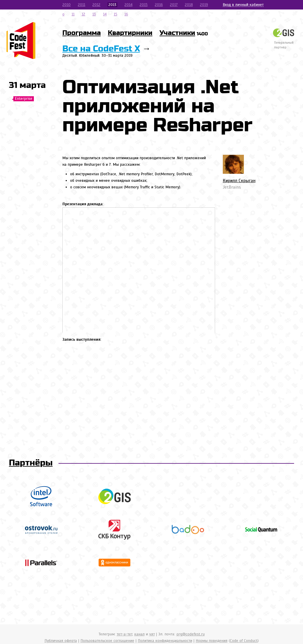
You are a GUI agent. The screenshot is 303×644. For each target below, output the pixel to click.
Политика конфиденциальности (165, 641)
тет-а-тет (124, 634)
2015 (144, 5)
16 (126, 14)
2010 (67, 5)
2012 (96, 5)
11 (73, 14)
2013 (112, 5)
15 (116, 14)
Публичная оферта (61, 641)
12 (83, 14)
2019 (204, 5)
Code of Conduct (244, 641)
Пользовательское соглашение (107, 641)
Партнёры (31, 463)
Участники (184, 33)
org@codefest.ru (191, 634)
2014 (128, 5)
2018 (189, 5)
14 (105, 14)
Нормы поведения (212, 641)
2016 (159, 5)
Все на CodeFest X (101, 49)
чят (152, 634)
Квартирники (130, 33)
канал (139, 634)
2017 (174, 5)
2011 (82, 5)
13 (94, 14)
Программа (82, 33)
